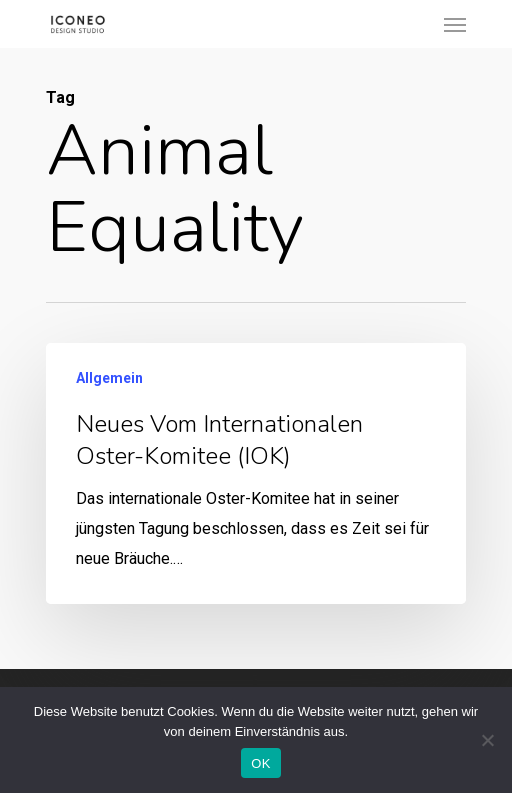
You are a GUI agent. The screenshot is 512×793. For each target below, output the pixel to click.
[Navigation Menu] (455, 24)
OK (260, 763)
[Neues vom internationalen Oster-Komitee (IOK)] (256, 473)
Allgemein (109, 378)
